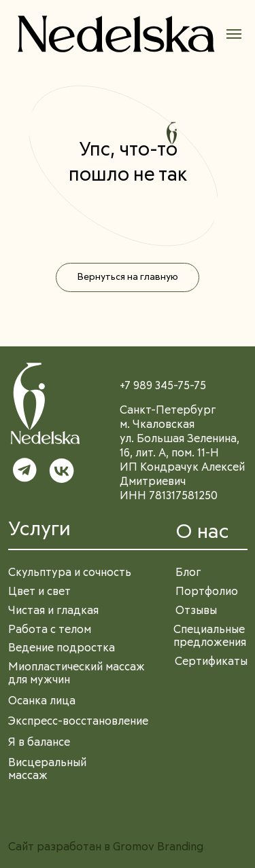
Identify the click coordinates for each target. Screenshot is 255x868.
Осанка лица (42, 701)
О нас (202, 532)
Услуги (39, 529)
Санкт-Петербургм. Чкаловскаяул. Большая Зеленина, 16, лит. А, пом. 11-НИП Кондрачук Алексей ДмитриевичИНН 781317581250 (182, 454)
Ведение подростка (62, 648)
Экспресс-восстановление (78, 722)
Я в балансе (39, 743)
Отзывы (196, 611)
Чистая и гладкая (53, 611)
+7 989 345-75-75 (163, 386)
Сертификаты (211, 662)
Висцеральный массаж (47, 770)
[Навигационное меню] (234, 34)
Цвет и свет (39, 592)
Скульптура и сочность (70, 573)
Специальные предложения (210, 636)
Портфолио (207, 592)
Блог (188, 573)
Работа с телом (50, 630)
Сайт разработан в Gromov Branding (106, 847)
